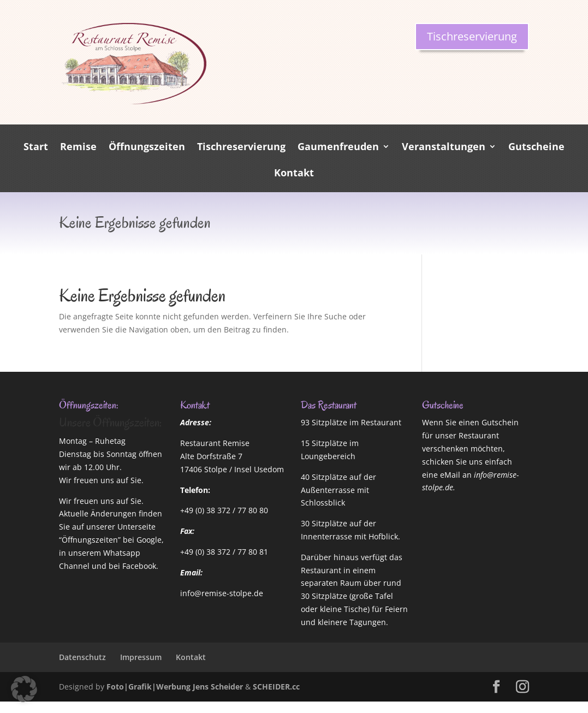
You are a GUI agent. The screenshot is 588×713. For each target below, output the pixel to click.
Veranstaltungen (444, 148)
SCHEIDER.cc (276, 687)
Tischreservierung (472, 36)
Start (36, 148)
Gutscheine (536, 148)
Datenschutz (82, 657)
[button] (24, 689)
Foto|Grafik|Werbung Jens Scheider (175, 687)
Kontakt (294, 174)
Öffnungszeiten (147, 148)
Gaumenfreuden (338, 148)
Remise (78, 148)
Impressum (141, 657)
